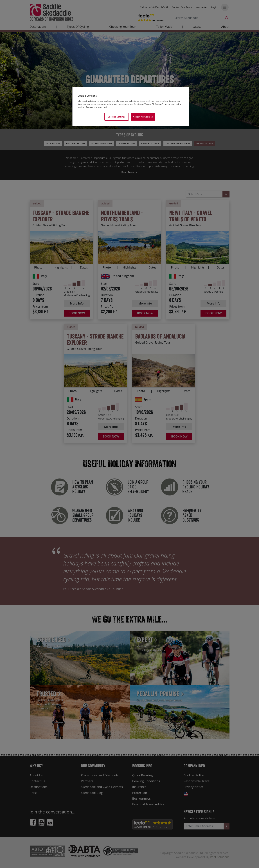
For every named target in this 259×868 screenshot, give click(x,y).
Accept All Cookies (143, 117)
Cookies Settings (117, 117)
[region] (131, 106)
